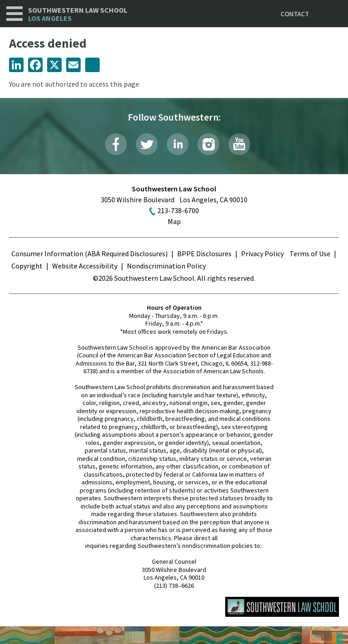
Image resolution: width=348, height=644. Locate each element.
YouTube (239, 144)
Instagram (208, 144)
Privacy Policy (262, 254)
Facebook (116, 144)
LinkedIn (178, 144)
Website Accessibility (85, 266)
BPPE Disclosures (204, 254)
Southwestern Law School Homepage (282, 607)
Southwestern (78, 14)
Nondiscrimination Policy (166, 266)
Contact (295, 14)
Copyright (27, 266)
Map (174, 221)
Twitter (147, 144)
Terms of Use (310, 254)
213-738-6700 (178, 210)
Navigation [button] (14, 14)
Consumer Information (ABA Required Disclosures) (89, 254)
